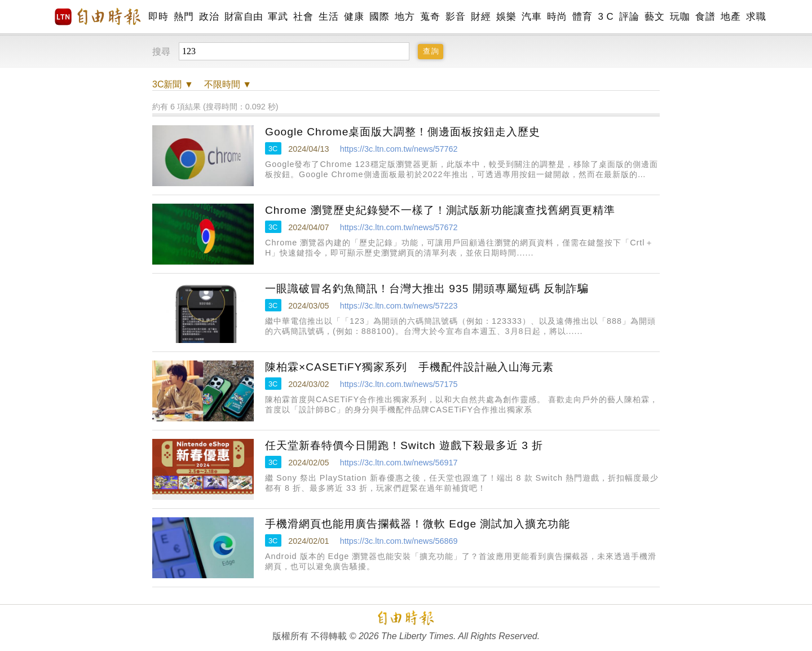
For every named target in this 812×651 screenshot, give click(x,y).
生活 (328, 17)
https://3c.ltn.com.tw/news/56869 (399, 541)
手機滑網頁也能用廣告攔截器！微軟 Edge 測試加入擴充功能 (418, 524)
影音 (455, 17)
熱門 (184, 17)
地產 (731, 17)
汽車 (531, 17)
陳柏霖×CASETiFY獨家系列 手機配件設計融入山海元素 (409, 367)
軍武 (278, 17)
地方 (405, 17)
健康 (354, 17)
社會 (303, 17)
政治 (209, 17)
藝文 (654, 17)
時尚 (557, 17)
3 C (606, 17)
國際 (379, 17)
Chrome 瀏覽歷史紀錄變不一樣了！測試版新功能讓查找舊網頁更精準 (440, 210)
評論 (629, 17)
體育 (582, 17)
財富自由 (243, 17)
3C (273, 149)
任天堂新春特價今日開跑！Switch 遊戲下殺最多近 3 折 (404, 445)
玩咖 (680, 17)
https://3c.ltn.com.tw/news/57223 (399, 306)
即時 (158, 17)
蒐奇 (430, 17)
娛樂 (506, 17)
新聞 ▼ (173, 84)
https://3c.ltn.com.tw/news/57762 (399, 149)
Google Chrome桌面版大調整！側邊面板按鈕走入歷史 (403, 132)
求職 (756, 17)
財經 (481, 17)
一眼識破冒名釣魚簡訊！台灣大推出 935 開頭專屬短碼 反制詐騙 (427, 289)
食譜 (705, 17)
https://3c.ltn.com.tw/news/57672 (399, 227)
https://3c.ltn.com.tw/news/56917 (399, 463)
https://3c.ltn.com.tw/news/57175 (399, 384)
